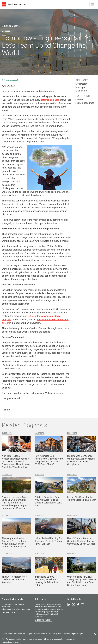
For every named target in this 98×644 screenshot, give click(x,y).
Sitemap (67, 634)
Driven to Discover (11, 26)
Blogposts (7, 433)
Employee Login (77, 634)
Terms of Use (46, 634)
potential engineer (50, 100)
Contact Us (9, 612)
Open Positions (43, 620)
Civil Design (81, 84)
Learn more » (14, 642)
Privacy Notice (57, 634)
